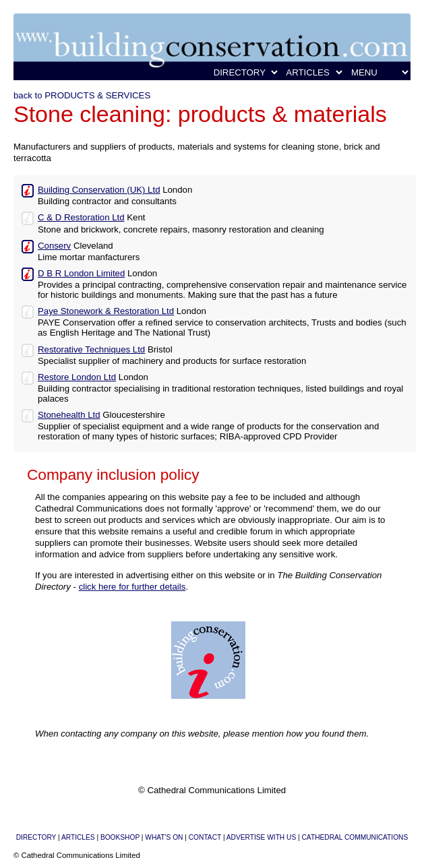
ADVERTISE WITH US (261, 837)
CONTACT (205, 837)
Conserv (54, 246)
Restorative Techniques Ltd (91, 349)
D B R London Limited (81, 273)
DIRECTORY (36, 837)
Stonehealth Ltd (69, 415)
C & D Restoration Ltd (81, 217)
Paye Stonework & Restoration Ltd (106, 311)
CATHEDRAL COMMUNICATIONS (355, 837)
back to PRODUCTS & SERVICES (82, 95)
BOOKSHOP (120, 837)
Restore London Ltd (77, 377)
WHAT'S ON (164, 837)
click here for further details (132, 587)
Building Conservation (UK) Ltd (99, 190)
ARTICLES (78, 837)
